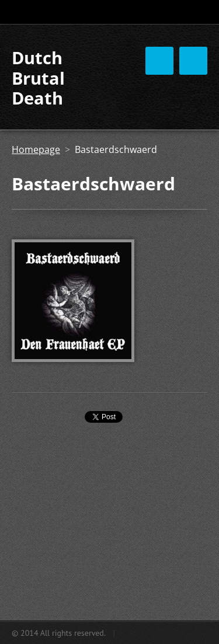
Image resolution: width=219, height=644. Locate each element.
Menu (193, 61)
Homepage (36, 149)
